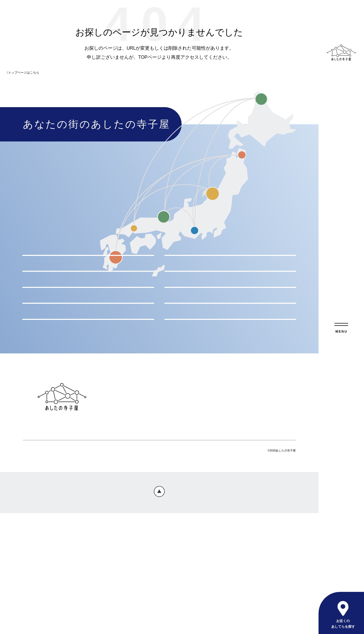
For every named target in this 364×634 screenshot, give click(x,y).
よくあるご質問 (204, 505)
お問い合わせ (172, 522)
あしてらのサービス (160, 505)
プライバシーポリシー (128, 522)
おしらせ (235, 505)
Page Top (159, 613)
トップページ (119, 505)
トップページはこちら (23, 73)
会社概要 (201, 522)
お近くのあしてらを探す (343, 624)
